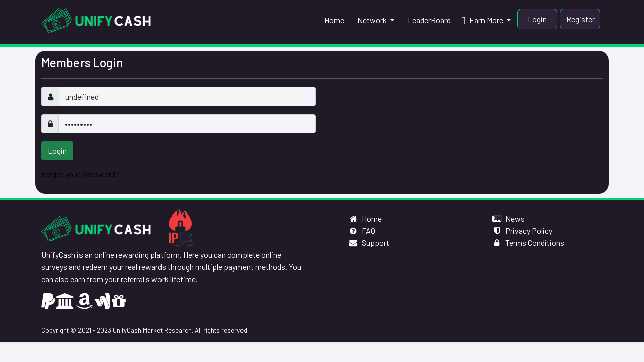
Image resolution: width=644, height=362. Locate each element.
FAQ (362, 231)
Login (537, 19)
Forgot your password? (80, 174)
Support (369, 243)
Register (580, 19)
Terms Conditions (528, 243)
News (508, 218)
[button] (375, 20)
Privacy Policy (522, 231)
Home (365, 218)
